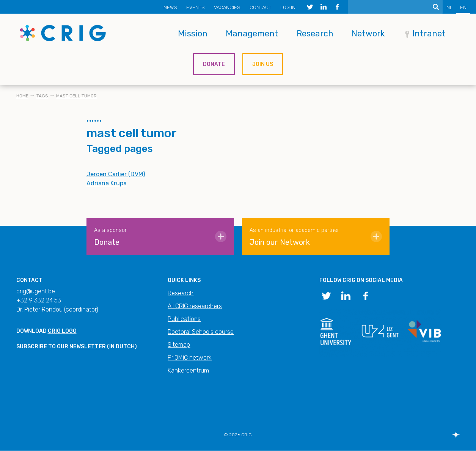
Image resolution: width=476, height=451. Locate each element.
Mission (193, 34)
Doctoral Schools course (201, 332)
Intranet (429, 34)
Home (22, 96)
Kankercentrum (188, 370)
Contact (260, 7)
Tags (42, 96)
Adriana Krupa (107, 183)
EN (463, 7)
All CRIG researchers (195, 306)
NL (449, 7)
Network (368, 34)
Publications (184, 319)
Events (196, 7)
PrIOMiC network (190, 358)
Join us (263, 64)
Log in (288, 7)
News (170, 7)
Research (315, 34)
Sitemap (179, 345)
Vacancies (227, 7)
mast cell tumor (76, 96)
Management (252, 34)
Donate (214, 64)
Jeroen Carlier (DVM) (116, 174)
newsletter (88, 347)
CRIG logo (62, 331)
